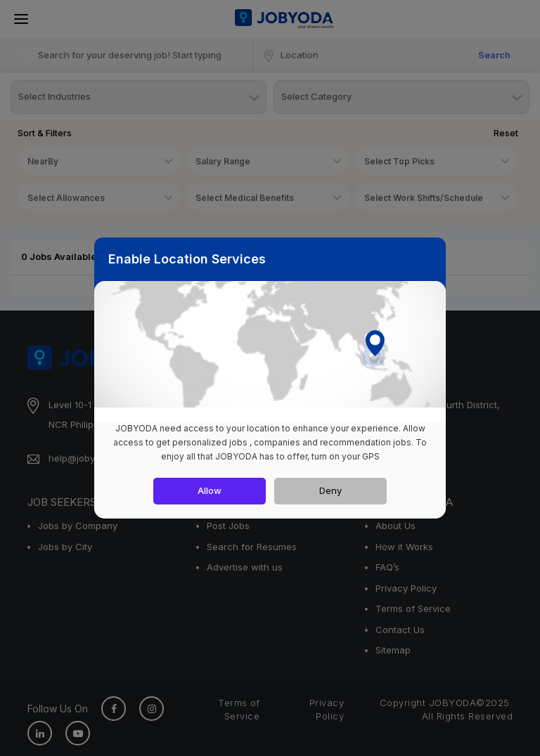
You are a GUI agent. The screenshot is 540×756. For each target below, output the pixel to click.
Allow (210, 490)
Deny (330, 490)
